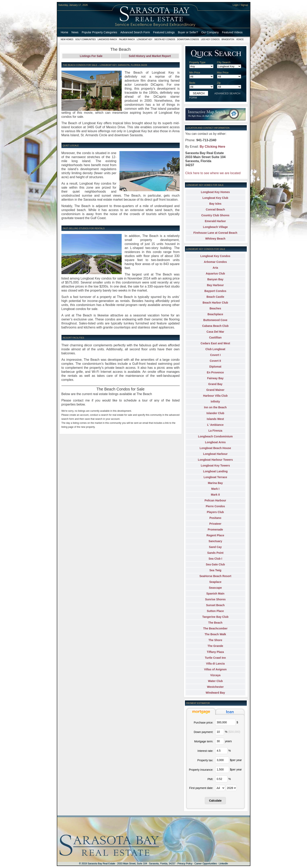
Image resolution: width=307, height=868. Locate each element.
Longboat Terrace (215, 477)
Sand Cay (215, 547)
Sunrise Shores (215, 599)
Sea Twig (215, 570)
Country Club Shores (215, 215)
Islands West (215, 419)
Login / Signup (240, 5)
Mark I (215, 489)
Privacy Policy (185, 864)
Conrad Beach (215, 209)
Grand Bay (215, 384)
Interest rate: (206, 751)
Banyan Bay (215, 279)
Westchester (215, 687)
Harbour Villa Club (215, 396)
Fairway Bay (215, 378)
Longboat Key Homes (215, 192)
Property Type (197, 62)
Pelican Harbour (215, 500)
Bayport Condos (215, 291)
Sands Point (215, 553)
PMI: (210, 779)
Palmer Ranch (127, 39)
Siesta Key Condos (165, 39)
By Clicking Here (213, 147)
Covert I (215, 355)
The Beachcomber (215, 628)
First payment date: (201, 788)
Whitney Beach (215, 239)
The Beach (215, 623)
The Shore (215, 640)
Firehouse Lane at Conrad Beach (215, 233)
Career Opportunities (206, 864)
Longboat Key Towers (215, 466)
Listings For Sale (91, 56)
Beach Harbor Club (215, 303)
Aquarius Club (215, 273)
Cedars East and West (215, 343)
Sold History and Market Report (150, 56)
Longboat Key (144, 39)
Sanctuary (215, 541)
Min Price (195, 73)
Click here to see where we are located (213, 173)
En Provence (215, 372)
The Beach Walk (215, 634)
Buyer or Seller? (188, 32)
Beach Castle (215, 297)
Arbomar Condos (215, 262)
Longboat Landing (215, 471)
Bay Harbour (215, 285)
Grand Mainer (215, 390)
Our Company (210, 32)
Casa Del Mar (215, 332)
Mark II (215, 495)
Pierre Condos (215, 506)
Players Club (215, 512)
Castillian (215, 337)
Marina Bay (215, 483)
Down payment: (203, 732)
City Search (224, 62)
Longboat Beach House (215, 448)
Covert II (215, 361)
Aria (215, 268)
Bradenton (228, 39)
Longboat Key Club (215, 198)
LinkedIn (223, 864)
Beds (192, 83)
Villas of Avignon (215, 669)
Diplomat (215, 367)
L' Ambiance (215, 425)
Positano (215, 518)
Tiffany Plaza (215, 652)
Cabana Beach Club (215, 326)
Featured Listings (164, 32)
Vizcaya (215, 675)
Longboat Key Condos (215, 256)
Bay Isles (215, 204)
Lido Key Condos (210, 39)
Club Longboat (215, 349)
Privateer (215, 524)
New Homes (67, 39)
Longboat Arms (215, 442)
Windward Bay (215, 693)
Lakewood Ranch (107, 39)
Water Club (215, 681)
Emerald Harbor (215, 221)
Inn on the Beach (215, 407)
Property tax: (205, 760)
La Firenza (215, 431)
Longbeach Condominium (215, 436)
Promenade (215, 530)
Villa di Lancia (215, 664)
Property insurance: (201, 770)
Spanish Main (215, 594)
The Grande (215, 646)
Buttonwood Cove (215, 320)
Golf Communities (85, 39)
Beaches (215, 308)
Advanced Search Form (135, 32)
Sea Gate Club (215, 564)
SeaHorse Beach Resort (215, 576)
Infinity (215, 401)
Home (65, 32)
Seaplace (215, 582)
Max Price (223, 73)
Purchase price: (203, 723)
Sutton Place (215, 611)
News (75, 32)
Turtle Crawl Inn (215, 658)
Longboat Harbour (215, 454)
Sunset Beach (215, 605)
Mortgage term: (204, 741)
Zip (219, 83)
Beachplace (215, 314)
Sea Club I (215, 559)
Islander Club (215, 413)
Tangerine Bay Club (215, 617)
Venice (240, 39)
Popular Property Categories (99, 32)
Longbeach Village (215, 227)
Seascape (215, 588)
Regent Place (215, 535)
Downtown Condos (188, 39)
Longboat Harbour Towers (215, 460)
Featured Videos (232, 32)
